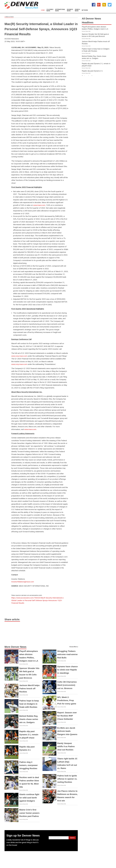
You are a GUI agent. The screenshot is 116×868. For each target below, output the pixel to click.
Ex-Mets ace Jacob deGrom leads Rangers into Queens (67, 731)
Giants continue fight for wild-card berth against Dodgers (29, 798)
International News (60, 10)
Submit (72, 838)
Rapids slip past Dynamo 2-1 (92, 71)
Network (85, 10)
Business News (70, 10)
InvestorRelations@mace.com (23, 582)
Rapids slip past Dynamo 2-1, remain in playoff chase (29, 735)
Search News (77, 10)
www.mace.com (39, 205)
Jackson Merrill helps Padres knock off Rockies (29, 689)
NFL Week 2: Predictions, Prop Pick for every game (67, 700)
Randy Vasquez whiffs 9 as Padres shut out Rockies (66, 746)
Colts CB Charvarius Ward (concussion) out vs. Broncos (67, 685)
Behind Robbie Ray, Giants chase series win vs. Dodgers (29, 719)
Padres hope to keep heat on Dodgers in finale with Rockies (29, 704)
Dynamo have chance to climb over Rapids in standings (67, 670)
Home (43, 10)
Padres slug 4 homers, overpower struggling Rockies (29, 765)
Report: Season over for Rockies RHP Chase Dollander (67, 716)
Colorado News (50, 10)
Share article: (12, 619)
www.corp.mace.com (19, 356)
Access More (73, 647)
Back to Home (9, 17)
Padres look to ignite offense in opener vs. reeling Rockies (67, 779)
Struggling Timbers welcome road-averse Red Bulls (67, 654)
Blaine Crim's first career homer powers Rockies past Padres (29, 813)
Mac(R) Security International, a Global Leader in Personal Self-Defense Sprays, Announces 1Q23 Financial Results (41, 29)
